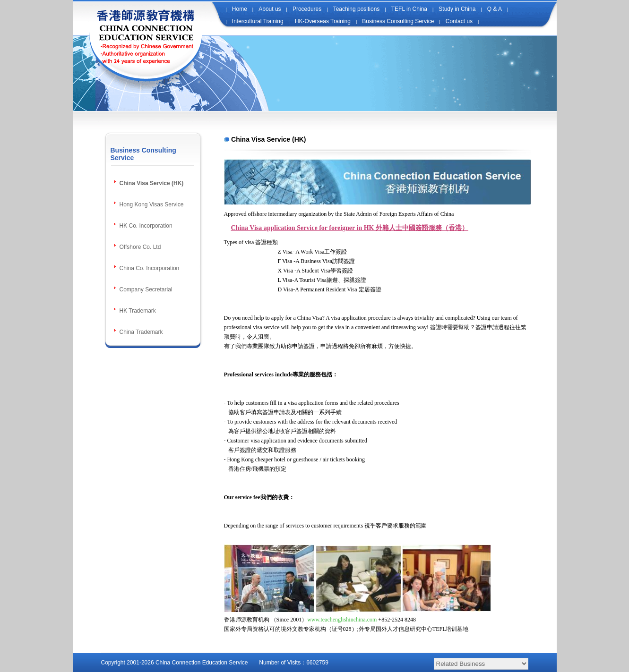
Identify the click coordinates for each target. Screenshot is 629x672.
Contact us (459, 21)
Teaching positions (357, 9)
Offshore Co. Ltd (140, 247)
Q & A (495, 9)
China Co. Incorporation (150, 268)
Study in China (457, 9)
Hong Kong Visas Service (152, 204)
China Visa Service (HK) (152, 183)
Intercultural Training (258, 21)
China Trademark (141, 332)
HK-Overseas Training (323, 21)
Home (240, 9)
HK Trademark (138, 311)
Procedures (307, 9)
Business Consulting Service (398, 21)
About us (270, 9)
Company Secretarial (146, 289)
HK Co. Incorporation (146, 226)
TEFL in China (409, 9)
